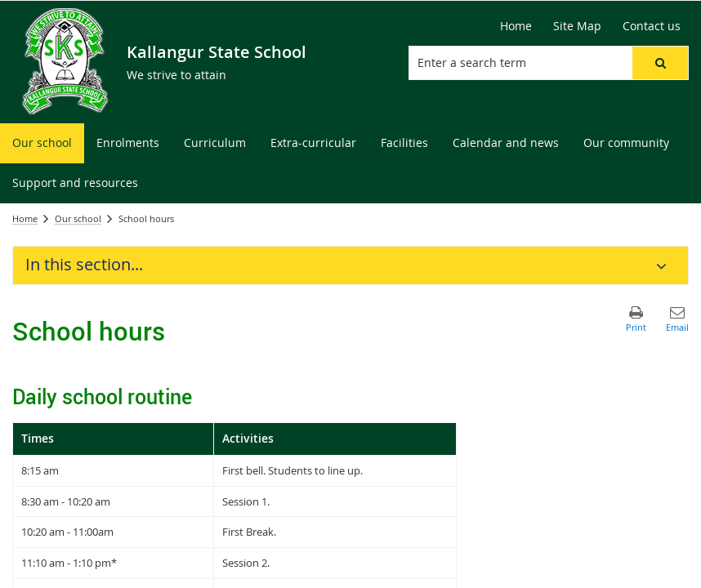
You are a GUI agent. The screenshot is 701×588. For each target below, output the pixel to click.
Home (25, 218)
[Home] (516, 26)
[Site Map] (577, 26)
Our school (78, 218)
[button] (660, 63)
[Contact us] (652, 26)
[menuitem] (42, 143)
